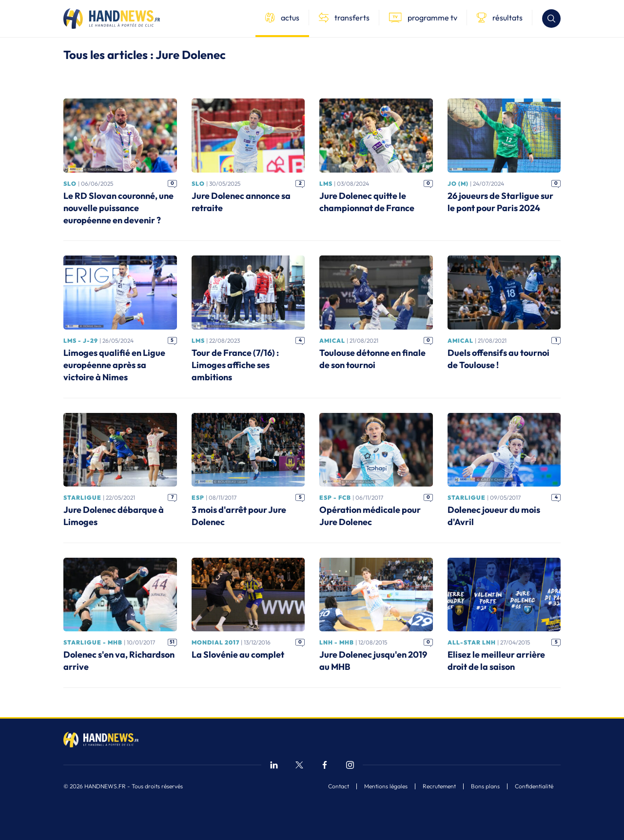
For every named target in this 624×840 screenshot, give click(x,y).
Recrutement (439, 786)
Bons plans (485, 786)
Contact (339, 786)
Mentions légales (386, 786)
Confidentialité (534, 786)
